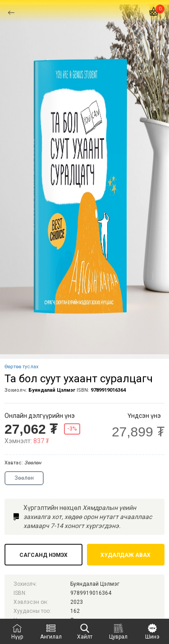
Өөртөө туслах (21, 367)
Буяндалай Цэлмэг (52, 390)
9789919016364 (108, 390)
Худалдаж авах (126, 555)
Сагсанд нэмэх (43, 555)
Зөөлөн (24, 478)
